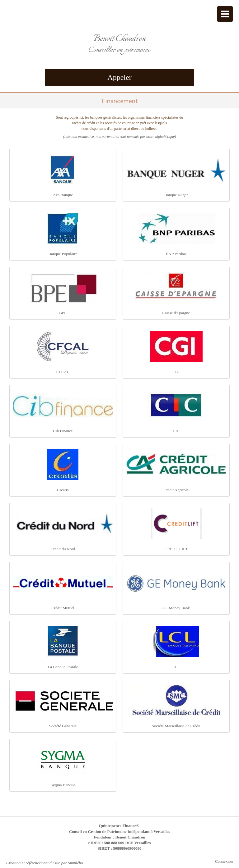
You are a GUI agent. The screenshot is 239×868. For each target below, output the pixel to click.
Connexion (224, 861)
